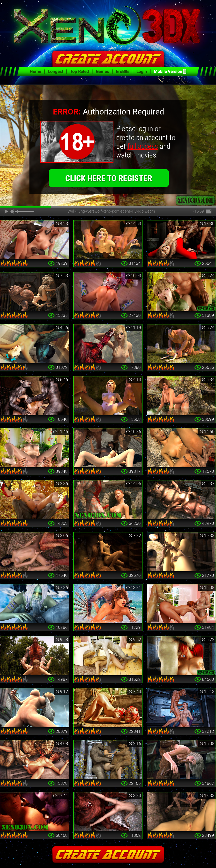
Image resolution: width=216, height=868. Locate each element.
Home (35, 72)
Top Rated (79, 72)
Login (142, 72)
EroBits (123, 72)
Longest (56, 72)
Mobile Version (168, 72)
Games (102, 72)
